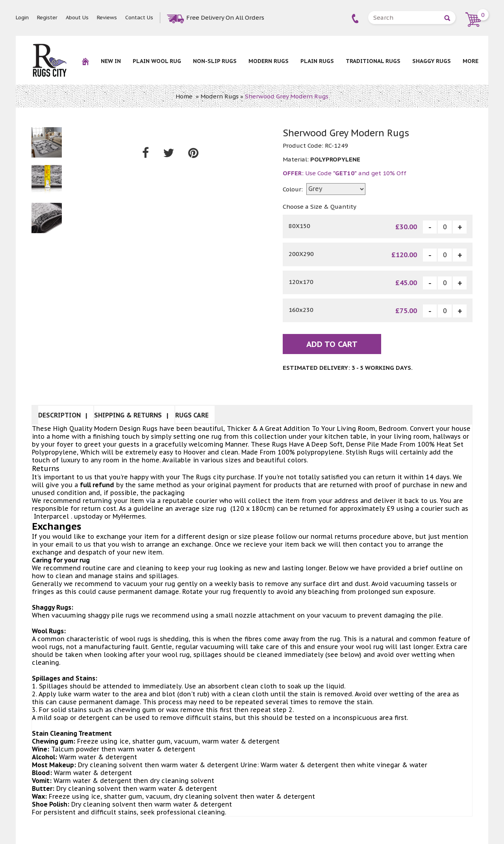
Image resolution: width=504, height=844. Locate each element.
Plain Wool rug (157, 61)
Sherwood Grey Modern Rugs (287, 96)
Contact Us (139, 18)
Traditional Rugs (373, 61)
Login (22, 18)
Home (184, 96)
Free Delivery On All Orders (225, 18)
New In (111, 61)
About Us (77, 18)
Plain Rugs (317, 61)
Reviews (107, 18)
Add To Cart (332, 344)
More (471, 61)
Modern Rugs (269, 61)
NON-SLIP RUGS (215, 61)
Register (47, 18)
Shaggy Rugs (432, 61)
